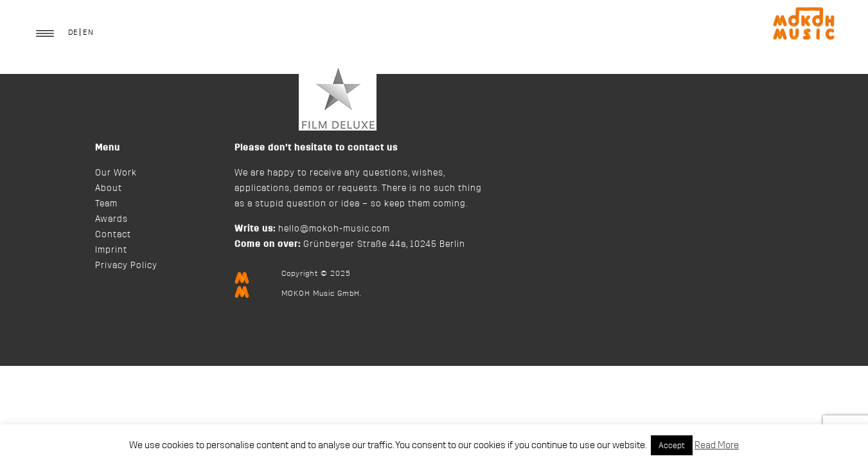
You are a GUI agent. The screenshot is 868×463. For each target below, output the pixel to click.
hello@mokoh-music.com (334, 229)
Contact (113, 235)
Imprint (111, 250)
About (109, 188)
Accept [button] (672, 445)
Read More (717, 445)
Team (106, 204)
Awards (111, 219)
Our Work (116, 173)
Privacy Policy (126, 266)
